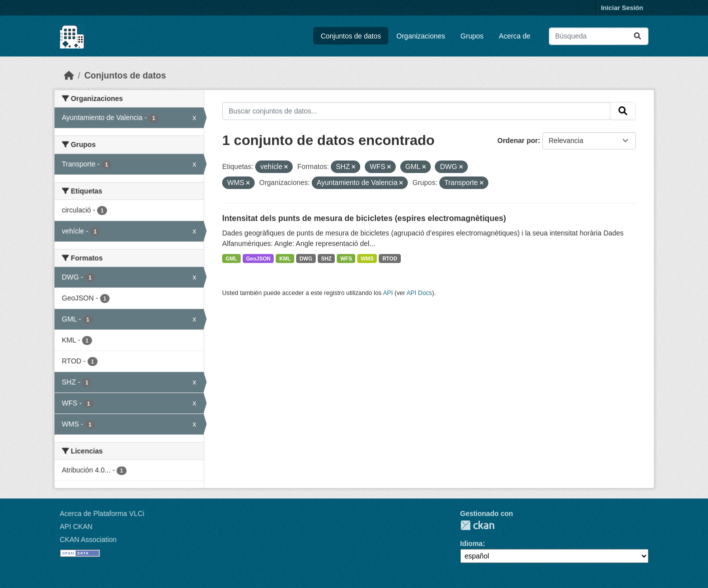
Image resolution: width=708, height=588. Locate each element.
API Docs (419, 293)
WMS (367, 258)
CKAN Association (89, 539)
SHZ (326, 258)
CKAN (477, 525)
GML (231, 258)
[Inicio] (69, 75)
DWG (306, 258)
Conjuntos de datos (351, 36)
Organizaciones (421, 36)
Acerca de (515, 36)
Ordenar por (518, 140)
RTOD (390, 258)
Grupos (472, 36)
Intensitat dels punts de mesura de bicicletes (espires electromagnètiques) (364, 218)
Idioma (472, 543)
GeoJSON (258, 258)
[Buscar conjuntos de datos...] (599, 36)
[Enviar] (637, 36)
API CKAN (76, 526)
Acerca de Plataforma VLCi (102, 513)
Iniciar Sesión (622, 8)
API (388, 293)
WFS (346, 258)
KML (285, 258)
